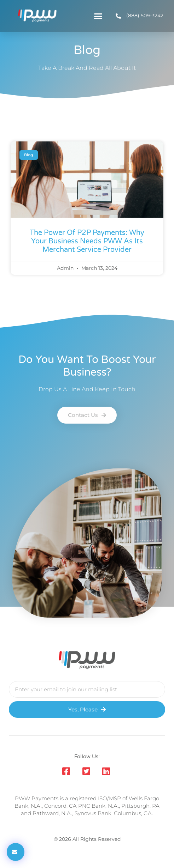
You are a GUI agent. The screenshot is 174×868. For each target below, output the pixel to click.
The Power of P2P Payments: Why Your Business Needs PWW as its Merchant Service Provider (87, 241)
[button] (98, 16)
